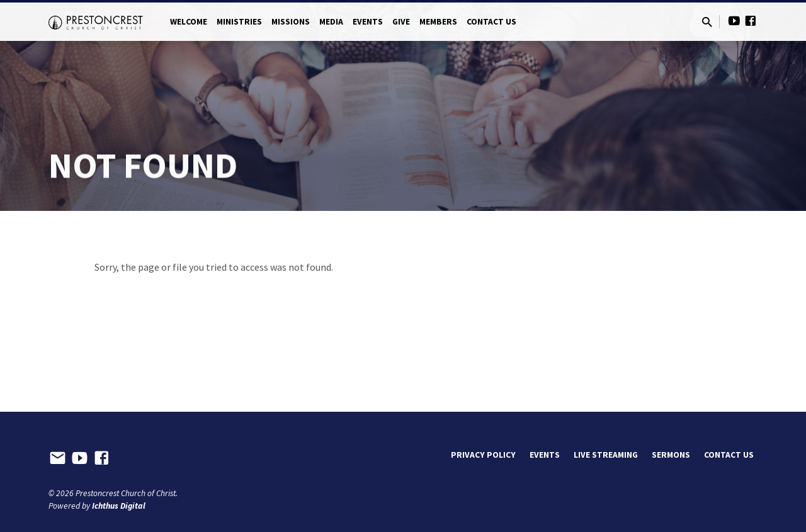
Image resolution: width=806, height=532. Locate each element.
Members (438, 22)
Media (331, 22)
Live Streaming (606, 455)
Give (401, 22)
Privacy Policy (483, 455)
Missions (291, 22)
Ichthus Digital (119, 506)
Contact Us (491, 22)
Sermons (671, 455)
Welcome (189, 22)
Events (368, 22)
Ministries (239, 22)
